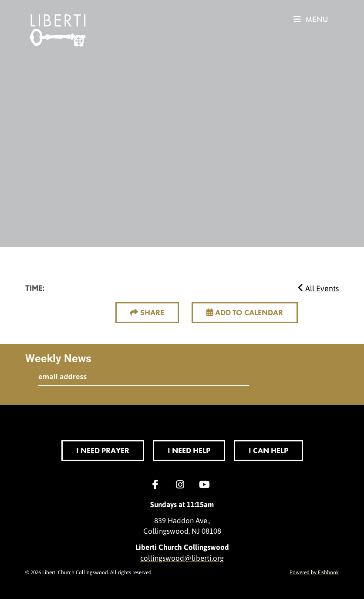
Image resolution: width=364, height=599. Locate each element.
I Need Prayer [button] (103, 450)
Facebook (158, 485)
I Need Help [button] (189, 450)
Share (152, 312)
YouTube (206, 485)
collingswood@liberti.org (182, 558)
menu (311, 19)
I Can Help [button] (268, 450)
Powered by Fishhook (314, 572)
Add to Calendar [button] (245, 312)
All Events (318, 288)
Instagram (182, 485)
